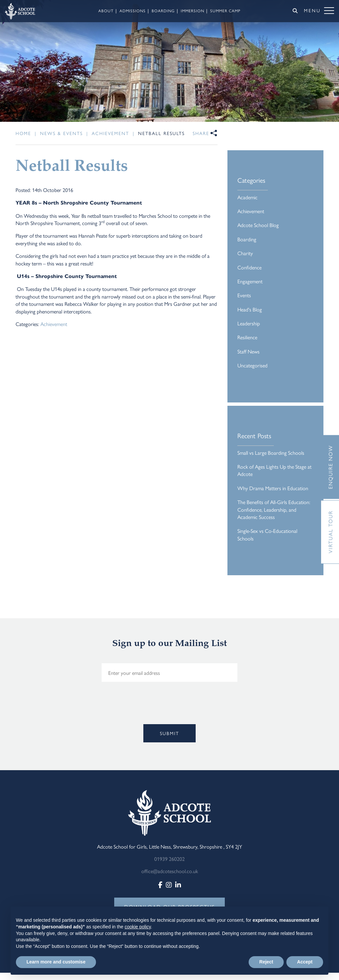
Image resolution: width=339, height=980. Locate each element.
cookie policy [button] (138, 927)
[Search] (295, 11)
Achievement (54, 324)
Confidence (249, 267)
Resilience (247, 337)
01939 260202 (169, 859)
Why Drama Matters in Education (273, 488)
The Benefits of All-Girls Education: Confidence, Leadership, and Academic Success (274, 509)
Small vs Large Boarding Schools (271, 453)
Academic (247, 197)
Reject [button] (266, 962)
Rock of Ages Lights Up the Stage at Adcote (274, 470)
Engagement (250, 281)
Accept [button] (305, 962)
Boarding (247, 239)
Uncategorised (252, 365)
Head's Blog (250, 309)
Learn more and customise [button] (56, 962)
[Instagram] (169, 885)
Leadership (249, 323)
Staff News (248, 351)
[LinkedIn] (178, 885)
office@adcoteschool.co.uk (170, 871)
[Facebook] (160, 885)
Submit (169, 733)
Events (244, 295)
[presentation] (99, 713)
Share (201, 133)
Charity (245, 253)
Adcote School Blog (258, 225)
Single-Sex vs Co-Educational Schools (267, 534)
